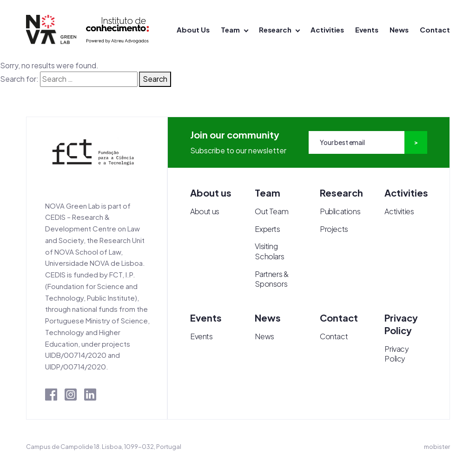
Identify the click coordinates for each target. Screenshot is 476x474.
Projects (334, 229)
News (399, 30)
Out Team (271, 211)
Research (275, 30)
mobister (437, 447)
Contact (435, 30)
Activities (327, 30)
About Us (193, 30)
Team (230, 30)
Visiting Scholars (269, 251)
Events (367, 30)
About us (205, 211)
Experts (267, 229)
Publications (340, 211)
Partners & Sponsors (271, 279)
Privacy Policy (397, 354)
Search (155, 79)
